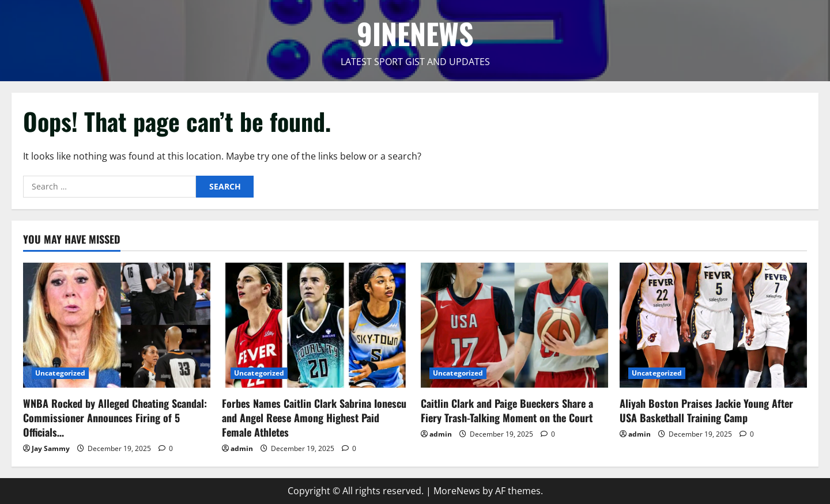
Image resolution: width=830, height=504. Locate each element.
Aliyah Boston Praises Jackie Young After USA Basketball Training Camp (706, 410)
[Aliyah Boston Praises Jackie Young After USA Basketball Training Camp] (713, 325)
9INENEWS (415, 33)
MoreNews (457, 491)
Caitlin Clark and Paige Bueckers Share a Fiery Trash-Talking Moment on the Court (507, 410)
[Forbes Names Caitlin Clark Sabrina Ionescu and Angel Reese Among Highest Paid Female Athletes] (316, 325)
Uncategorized (60, 373)
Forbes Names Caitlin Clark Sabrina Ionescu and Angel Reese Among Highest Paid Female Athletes (314, 418)
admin (242, 448)
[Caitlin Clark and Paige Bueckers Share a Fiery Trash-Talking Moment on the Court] (514, 325)
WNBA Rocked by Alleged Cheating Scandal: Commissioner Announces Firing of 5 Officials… (115, 418)
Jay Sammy (51, 448)
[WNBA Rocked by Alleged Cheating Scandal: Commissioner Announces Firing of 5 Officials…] (117, 325)
